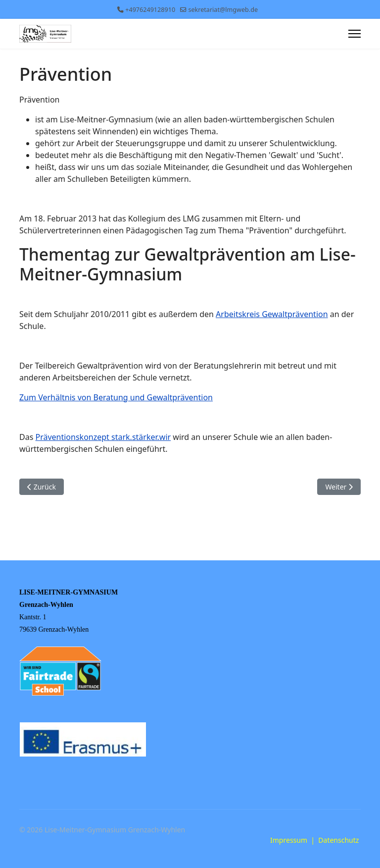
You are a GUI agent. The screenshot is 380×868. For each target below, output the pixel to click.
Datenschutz (338, 840)
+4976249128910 (150, 10)
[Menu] (355, 34)
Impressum (289, 840)
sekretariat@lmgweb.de (223, 10)
